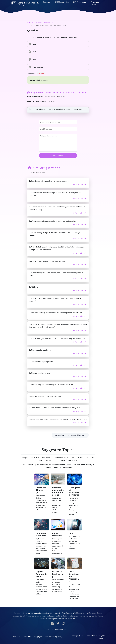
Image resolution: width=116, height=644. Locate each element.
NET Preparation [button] (80, 2)
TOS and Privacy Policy (54, 637)
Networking (48, 23)
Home (29, 23)
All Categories (38, 23)
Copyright (38, 637)
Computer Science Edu (25, 4)
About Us (16, 637)
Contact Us (27, 637)
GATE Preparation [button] (62, 2)
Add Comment (58, 155)
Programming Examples (96, 3)
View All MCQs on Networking (70, 435)
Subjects (47, 2)
